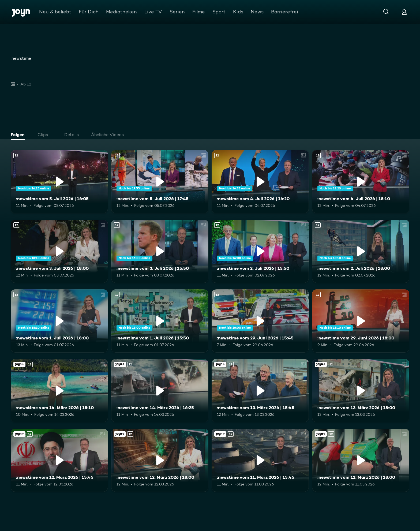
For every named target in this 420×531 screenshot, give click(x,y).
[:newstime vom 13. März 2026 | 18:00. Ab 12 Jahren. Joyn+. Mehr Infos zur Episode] (361, 391)
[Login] (404, 12)
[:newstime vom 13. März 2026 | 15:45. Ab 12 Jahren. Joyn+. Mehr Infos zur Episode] (260, 391)
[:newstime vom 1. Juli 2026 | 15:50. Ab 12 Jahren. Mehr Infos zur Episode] (160, 321)
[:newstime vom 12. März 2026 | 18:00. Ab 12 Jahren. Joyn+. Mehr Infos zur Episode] (160, 460)
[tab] (19, 135)
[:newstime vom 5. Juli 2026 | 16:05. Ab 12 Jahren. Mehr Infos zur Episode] (59, 182)
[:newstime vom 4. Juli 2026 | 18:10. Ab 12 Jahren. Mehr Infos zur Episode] (361, 182)
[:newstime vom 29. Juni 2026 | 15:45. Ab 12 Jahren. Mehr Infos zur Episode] (260, 321)
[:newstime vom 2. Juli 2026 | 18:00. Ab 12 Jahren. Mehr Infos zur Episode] (361, 251)
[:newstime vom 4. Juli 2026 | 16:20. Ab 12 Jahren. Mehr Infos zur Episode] (260, 182)
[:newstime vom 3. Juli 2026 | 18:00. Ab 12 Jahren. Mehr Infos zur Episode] (59, 251)
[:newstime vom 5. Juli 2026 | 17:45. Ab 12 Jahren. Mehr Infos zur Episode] (160, 182)
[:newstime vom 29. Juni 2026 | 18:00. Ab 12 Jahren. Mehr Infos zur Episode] (361, 321)
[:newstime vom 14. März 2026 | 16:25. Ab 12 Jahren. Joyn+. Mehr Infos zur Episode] (160, 391)
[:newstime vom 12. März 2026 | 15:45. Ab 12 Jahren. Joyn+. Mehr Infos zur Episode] (59, 460)
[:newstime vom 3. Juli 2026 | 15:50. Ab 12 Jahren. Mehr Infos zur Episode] (160, 251)
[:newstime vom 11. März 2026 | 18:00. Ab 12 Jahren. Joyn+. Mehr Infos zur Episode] (361, 460)
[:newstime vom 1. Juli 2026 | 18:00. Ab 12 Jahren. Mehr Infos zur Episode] (59, 321)
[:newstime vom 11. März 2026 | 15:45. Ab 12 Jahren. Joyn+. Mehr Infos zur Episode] (260, 460)
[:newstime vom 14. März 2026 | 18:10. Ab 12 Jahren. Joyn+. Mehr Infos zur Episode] (59, 391)
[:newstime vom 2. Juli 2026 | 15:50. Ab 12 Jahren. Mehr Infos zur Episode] (260, 251)
